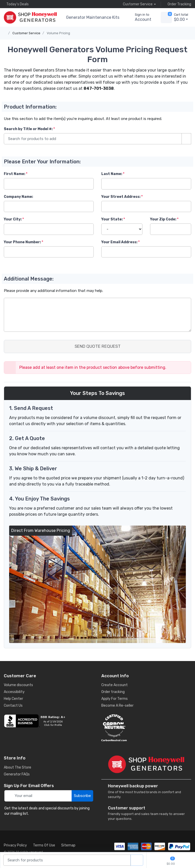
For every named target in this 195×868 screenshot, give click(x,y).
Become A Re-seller (117, 706)
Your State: (112, 219)
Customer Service (26, 33)
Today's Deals (16, 4)
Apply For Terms (115, 699)
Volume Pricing (58, 33)
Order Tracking (178, 4)
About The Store (18, 767)
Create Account (115, 685)
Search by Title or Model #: (28, 129)
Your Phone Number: (22, 242)
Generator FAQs (17, 774)
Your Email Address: (119, 242)
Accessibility (14, 692)
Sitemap (68, 845)
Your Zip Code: (163, 219)
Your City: (13, 219)
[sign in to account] (140, 18)
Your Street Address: (121, 197)
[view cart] (166, 18)
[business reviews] (49, 721)
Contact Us (13, 706)
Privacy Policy (15, 845)
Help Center (13, 699)
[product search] (137, 860)
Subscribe (82, 796)
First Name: (14, 174)
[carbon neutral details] (146, 728)
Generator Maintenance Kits (93, 17)
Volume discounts (18, 685)
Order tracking (113, 692)
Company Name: (18, 197)
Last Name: (112, 174)
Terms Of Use (44, 845)
